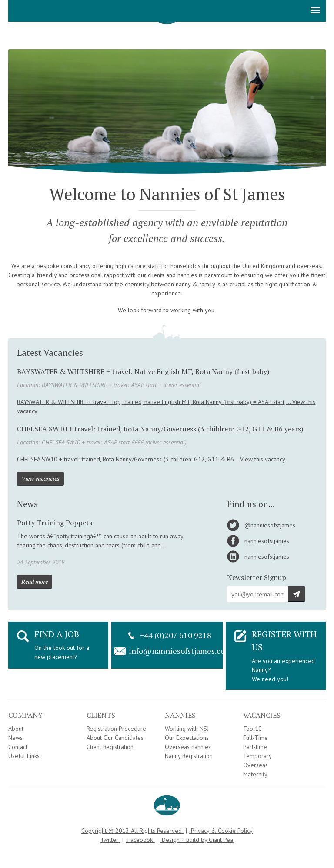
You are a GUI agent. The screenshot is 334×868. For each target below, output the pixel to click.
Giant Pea (221, 840)
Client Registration (110, 747)
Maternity (255, 774)
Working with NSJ (187, 729)
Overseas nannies (188, 747)
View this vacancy (263, 459)
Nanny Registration (189, 756)
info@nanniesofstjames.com (180, 651)
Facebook (140, 840)
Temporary (257, 756)
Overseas (256, 765)
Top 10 (252, 729)
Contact (18, 747)
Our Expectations (187, 738)
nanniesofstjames (267, 541)
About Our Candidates (115, 738)
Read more (35, 581)
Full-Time (256, 738)
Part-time (255, 747)
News (15, 738)
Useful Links (24, 756)
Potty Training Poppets (55, 523)
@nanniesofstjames (270, 525)
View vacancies (40, 479)
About (16, 729)
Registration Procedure (116, 729)
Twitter (109, 840)
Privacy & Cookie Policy (222, 831)
